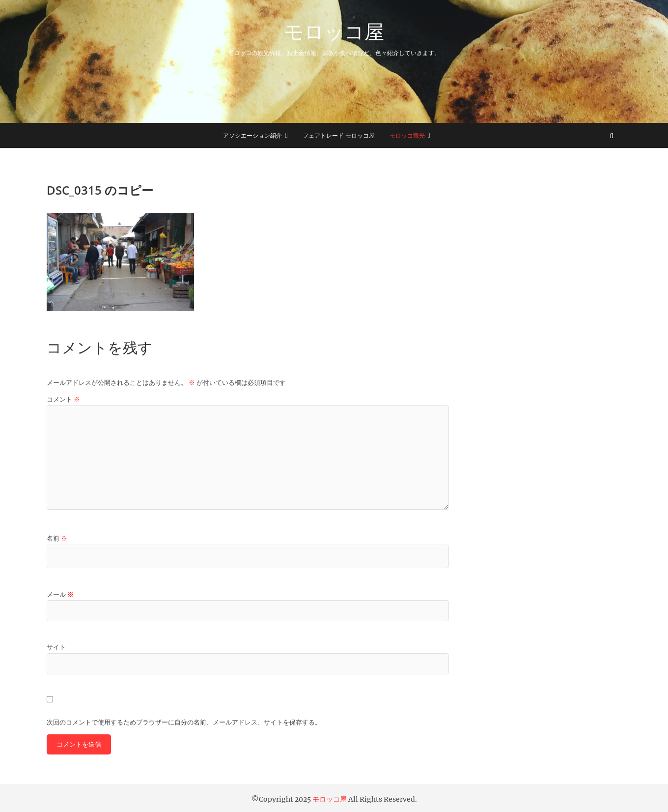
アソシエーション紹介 (252, 135)
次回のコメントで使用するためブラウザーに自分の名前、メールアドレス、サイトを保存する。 (184, 722)
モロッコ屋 (334, 31)
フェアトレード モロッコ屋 (339, 135)
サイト (56, 647)
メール (60, 594)
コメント (63, 399)
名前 (57, 538)
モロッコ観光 (407, 135)
